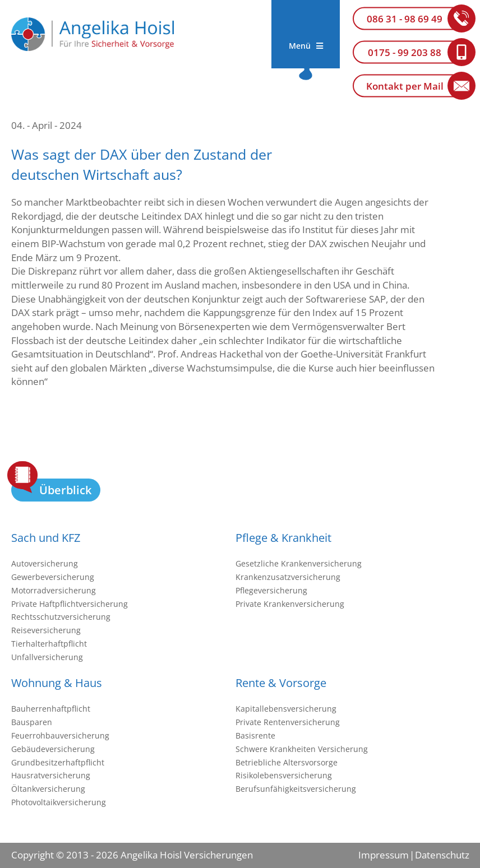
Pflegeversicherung (271, 590)
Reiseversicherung (46, 630)
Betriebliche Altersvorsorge (287, 762)
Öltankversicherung (48, 789)
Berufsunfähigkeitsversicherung (296, 789)
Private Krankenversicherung (290, 604)
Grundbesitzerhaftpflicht (58, 762)
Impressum (384, 855)
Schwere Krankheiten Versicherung (302, 749)
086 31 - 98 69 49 (405, 19)
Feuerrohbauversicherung (60, 735)
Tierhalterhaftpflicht (49, 644)
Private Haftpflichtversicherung (70, 604)
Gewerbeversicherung (53, 577)
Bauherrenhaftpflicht (51, 709)
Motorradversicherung (54, 590)
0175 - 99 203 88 (405, 52)
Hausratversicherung (51, 775)
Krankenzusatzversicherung (288, 577)
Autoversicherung (45, 563)
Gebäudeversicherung (53, 749)
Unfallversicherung (47, 657)
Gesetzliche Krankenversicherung (299, 563)
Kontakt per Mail (405, 86)
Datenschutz (442, 855)
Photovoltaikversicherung (59, 802)
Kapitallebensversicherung (286, 709)
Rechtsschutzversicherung (61, 617)
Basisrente (255, 735)
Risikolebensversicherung (284, 775)
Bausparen (32, 722)
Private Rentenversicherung (288, 722)
